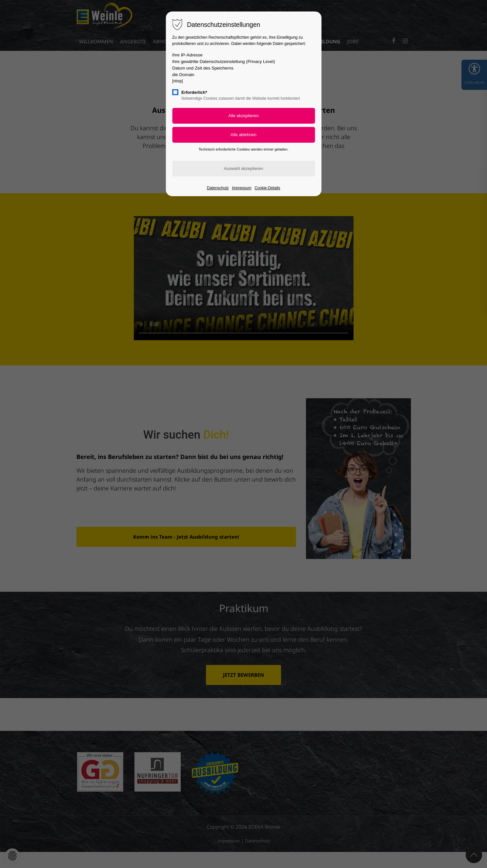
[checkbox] (175, 92)
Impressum (242, 188)
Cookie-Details (267, 188)
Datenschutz (218, 188)
